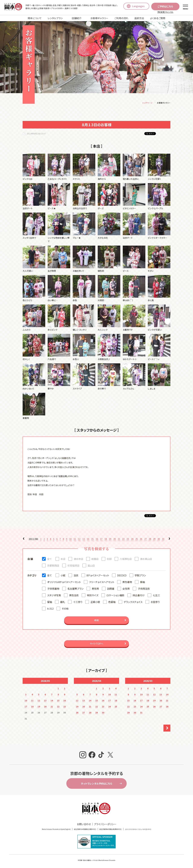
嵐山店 (91, 566)
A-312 (50, 609)
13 (84, 539)
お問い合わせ (84, 825)
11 (75, 539)
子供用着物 (53, 589)
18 (106, 539)
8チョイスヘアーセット (98, 576)
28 (150, 539)
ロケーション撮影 (115, 596)
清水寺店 (78, 559)
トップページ (147, 103)
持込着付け (139, 596)
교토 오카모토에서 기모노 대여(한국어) (138, 830)
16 (97, 539)
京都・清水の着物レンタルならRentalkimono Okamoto (97, 861)
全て (50, 559)
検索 (96, 621)
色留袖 (112, 602)
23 (128, 539)
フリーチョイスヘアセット (102, 582)
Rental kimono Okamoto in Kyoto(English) (56, 830)
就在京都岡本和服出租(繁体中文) (111, 830)
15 (92, 539)
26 (141, 539)
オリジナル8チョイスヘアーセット (64, 582)
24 (132, 539)
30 (159, 539)
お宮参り (155, 602)
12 (79, 539)
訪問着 (111, 589)
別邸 (109, 559)
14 (88, 539)
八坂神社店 (126, 559)
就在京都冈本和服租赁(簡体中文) (85, 830)
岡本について (35, 18)
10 (70, 539)
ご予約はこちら (165, 6)
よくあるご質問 (158, 18)
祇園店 (95, 559)
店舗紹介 (77, 18)
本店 (63, 559)
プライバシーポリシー (105, 825)
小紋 (63, 576)
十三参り (78, 602)
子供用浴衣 (144, 589)
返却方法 (139, 18)
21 (119, 539)
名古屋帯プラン (75, 589)
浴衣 (76, 576)
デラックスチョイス (133, 602)
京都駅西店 (53, 566)
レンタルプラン (55, 18)
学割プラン (140, 576)
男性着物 (127, 582)
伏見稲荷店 (73, 566)
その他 (65, 609)
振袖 (142, 582)
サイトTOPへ (96, 644)
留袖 (50, 602)
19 (110, 539)
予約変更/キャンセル (165, 12)
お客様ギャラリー (99, 18)
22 (123, 539)
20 (115, 539)
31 (163, 539)
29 (154, 539)
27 (146, 539)
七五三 (156, 596)
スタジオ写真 (54, 596)
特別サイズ (93, 596)
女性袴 (126, 589)
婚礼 (63, 602)
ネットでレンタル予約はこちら (96, 784)
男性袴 (95, 589)
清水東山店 (146, 559)
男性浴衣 (74, 596)
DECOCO (122, 576)
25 (137, 539)
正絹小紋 (95, 602)
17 (101, 539)
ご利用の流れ (121, 18)
